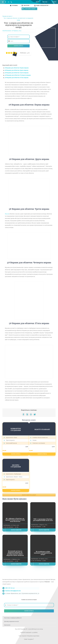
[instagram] (3, 2)
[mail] (8, 2)
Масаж (7, 214)
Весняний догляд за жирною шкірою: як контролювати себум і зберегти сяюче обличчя (15, 553)
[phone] (11, 2)
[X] (27, 414)
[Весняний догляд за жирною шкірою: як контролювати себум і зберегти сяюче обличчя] (15, 536)
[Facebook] (23, 414)
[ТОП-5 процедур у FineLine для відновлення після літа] (43, 503)
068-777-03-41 (10, 588)
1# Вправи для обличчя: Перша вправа (16, 68)
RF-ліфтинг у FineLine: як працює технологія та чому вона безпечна (15, 520)
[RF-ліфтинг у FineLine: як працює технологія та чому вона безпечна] (15, 503)
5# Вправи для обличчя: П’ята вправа (17, 78)
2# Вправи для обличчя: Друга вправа (16, 70)
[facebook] (6, 2)
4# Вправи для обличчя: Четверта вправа (18, 75)
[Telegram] (35, 414)
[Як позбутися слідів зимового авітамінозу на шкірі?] (43, 536)
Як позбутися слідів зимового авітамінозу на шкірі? (43, 553)
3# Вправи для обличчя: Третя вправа (17, 73)
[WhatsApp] (31, 414)
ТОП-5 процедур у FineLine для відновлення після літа (43, 520)
